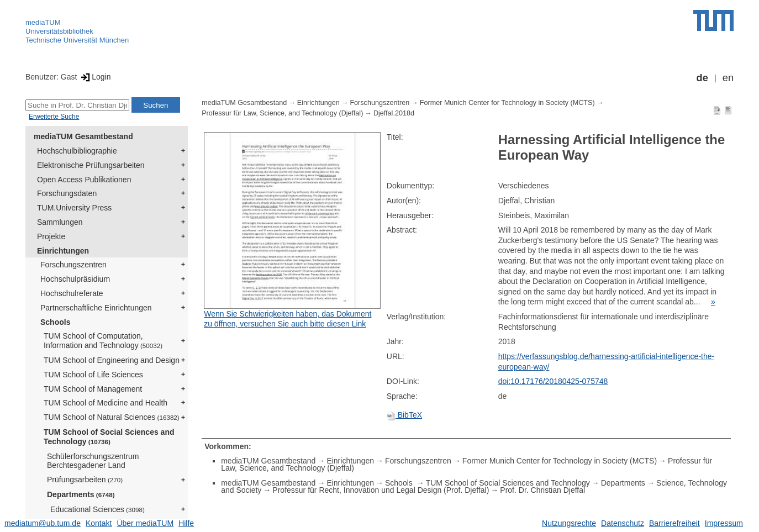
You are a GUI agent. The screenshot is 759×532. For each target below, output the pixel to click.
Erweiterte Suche (54, 117)
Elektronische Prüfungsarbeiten (91, 165)
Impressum (724, 523)
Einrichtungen (63, 251)
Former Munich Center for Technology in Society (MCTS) (507, 103)
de (702, 78)
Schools (55, 322)
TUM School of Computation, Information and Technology (103, 341)
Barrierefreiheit (674, 523)
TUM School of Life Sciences (93, 375)
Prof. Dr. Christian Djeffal (542, 490)
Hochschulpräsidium (75, 279)
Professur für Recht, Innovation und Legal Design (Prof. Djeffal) (381, 490)
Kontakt (99, 523)
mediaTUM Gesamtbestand (83, 136)
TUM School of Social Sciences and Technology (109, 437)
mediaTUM (43, 22)
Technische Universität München (77, 40)
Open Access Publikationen (84, 180)
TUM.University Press (74, 208)
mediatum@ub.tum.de (43, 523)
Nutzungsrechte (569, 523)
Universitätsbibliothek (59, 31)
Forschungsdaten (67, 193)
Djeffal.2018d (394, 113)
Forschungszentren (73, 265)
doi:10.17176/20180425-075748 (553, 381)
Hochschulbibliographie (77, 151)
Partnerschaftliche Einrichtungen (96, 308)
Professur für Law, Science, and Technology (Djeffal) (282, 113)
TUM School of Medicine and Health (106, 403)
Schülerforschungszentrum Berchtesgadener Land (93, 461)
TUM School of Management (93, 389)
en (728, 78)
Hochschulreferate (72, 293)
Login (95, 77)
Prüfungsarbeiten (85, 480)
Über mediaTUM (145, 523)
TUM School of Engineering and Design (112, 360)
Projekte (51, 236)
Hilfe (186, 523)
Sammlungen (60, 222)
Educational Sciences (97, 509)
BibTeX (404, 415)
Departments (81, 494)
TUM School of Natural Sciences (112, 417)
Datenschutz (623, 523)
